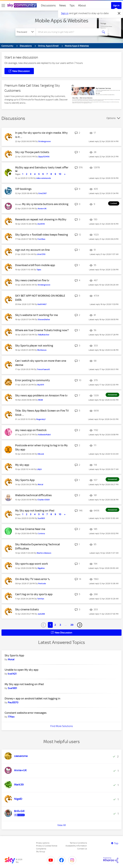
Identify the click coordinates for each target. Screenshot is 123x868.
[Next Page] (80, 625)
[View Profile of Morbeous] (42, 350)
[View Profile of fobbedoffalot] (44, 435)
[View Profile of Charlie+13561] (44, 500)
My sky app (22, 465)
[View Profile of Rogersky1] (41, 419)
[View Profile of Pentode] (42, 584)
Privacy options (43, 843)
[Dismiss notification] (119, 13)
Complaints (41, 849)
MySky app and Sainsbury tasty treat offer (42, 167)
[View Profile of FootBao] (41, 239)
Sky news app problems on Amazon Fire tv (41, 395)
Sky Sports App (25, 480)
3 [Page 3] (60, 625)
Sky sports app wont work (32, 564)
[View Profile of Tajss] (39, 270)
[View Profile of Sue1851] (41, 518)
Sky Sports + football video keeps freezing (42, 235)
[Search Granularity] (26, 32)
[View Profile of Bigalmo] (41, 568)
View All (62, 825)
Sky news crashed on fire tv (32, 280)
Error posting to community (33, 380)
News (63, 5)
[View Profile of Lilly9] (39, 469)
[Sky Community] (22, 5)
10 (60, 174)
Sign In (116, 6)
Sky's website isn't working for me (36, 315)
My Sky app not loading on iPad (35, 511)
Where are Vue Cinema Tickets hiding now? (42, 330)
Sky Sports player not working (34, 346)
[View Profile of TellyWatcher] (44, 335)
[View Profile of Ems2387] (43, 193)
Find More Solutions (62, 726)
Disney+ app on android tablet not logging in (32, 698)
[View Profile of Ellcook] (41, 454)
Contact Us (82, 849)
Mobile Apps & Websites (62, 21)
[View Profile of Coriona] (41, 533)
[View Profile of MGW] (41, 400)
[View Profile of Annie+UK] (42, 209)
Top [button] (116, 843)
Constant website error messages (26, 713)
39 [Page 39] (72, 625)
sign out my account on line (32, 250)
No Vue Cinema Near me (30, 529)
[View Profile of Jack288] (41, 614)
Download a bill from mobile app (35, 265)
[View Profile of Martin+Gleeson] (44, 553)
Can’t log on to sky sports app (34, 594)
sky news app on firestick (31, 430)
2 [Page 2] (55, 625)
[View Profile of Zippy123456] (44, 157)
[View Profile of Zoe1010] (41, 224)
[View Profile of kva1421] (12, 674)
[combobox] (68, 32)
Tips (72, 5)
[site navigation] (3, 6)
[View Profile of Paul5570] (13, 702)
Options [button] (111, 118)
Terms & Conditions (78, 843)
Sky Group (41, 852)
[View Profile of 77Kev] (11, 717)
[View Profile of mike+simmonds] (44, 178)
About (82, 5)
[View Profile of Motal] (40, 484)
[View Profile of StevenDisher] (44, 319)
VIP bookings (23, 189)
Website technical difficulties (33, 495)
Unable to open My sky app (21, 670)
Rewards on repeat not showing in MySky (41, 219)
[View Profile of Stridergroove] (44, 141)
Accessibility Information (76, 846)
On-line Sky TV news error (31, 579)
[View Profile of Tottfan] (41, 599)
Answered (112, 395)
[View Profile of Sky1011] (41, 385)
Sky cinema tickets (27, 609)
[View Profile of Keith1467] (42, 304)
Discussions (48, 5)
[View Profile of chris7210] (41, 254)
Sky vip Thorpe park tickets (32, 152)
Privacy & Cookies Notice (47, 846)
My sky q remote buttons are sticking (45, 204)
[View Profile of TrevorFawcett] (44, 369)
